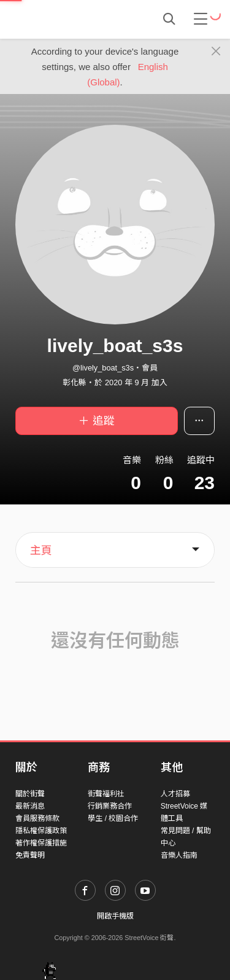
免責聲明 (30, 855)
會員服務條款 (37, 818)
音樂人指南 (179, 855)
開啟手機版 (115, 916)
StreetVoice (66, 19)
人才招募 (175, 794)
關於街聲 (30, 794)
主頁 (41, 551)
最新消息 (30, 806)
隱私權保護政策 (41, 831)
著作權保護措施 (41, 843)
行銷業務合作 (110, 806)
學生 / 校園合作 (113, 818)
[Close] (216, 52)
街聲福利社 (106, 794)
